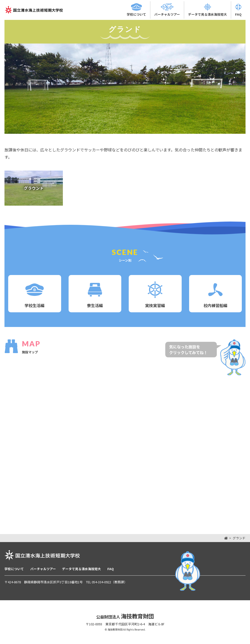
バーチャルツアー (43, 569)
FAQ (111, 569)
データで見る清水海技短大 (82, 569)
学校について (14, 569)
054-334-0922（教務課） (109, 582)
